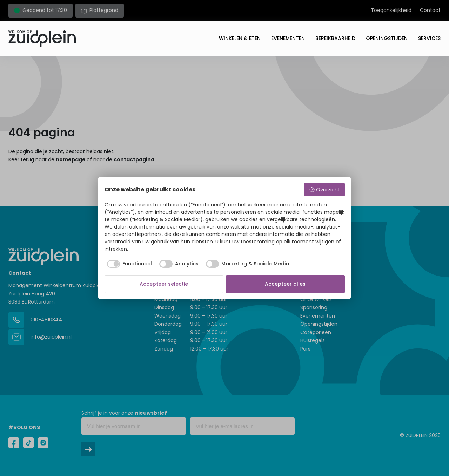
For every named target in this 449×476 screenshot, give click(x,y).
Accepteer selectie (164, 284)
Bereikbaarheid (335, 38)
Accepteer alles (285, 284)
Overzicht (324, 190)
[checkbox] (128, 264)
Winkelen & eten (240, 38)
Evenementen (288, 38)
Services (429, 38)
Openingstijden (387, 38)
